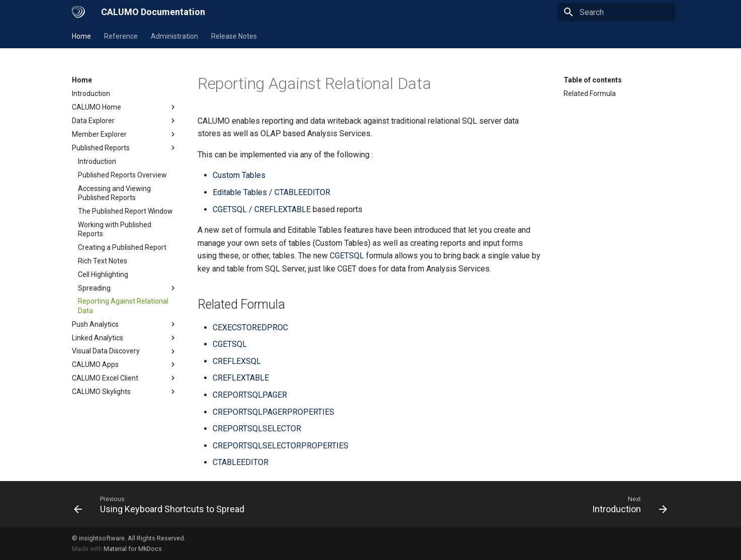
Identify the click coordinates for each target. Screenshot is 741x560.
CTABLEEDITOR (302, 192)
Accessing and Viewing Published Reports (114, 193)
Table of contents (593, 80)
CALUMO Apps (125, 364)
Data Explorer (125, 121)
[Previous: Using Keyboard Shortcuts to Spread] (162, 504)
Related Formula (590, 94)
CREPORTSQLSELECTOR (257, 429)
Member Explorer (125, 134)
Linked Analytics (125, 338)
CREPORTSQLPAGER (250, 395)
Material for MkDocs (133, 549)
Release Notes (234, 36)
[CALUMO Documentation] (78, 12)
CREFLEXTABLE (283, 209)
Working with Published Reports (115, 229)
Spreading (128, 288)
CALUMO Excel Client (125, 378)
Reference (121, 36)
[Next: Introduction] (627, 504)
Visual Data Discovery (125, 351)
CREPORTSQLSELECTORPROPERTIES (281, 446)
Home (81, 36)
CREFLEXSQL (237, 361)
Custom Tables (239, 175)
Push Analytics (125, 324)
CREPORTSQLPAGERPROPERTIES (273, 412)
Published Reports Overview (122, 175)
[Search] (616, 12)
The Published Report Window (125, 211)
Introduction (91, 94)
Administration (174, 36)
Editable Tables (240, 192)
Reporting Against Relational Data (123, 306)
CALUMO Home (125, 107)
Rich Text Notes (103, 261)
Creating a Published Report (122, 247)
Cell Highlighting (103, 274)
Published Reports (125, 148)
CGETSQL (230, 209)
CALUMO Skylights (125, 392)
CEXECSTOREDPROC (250, 328)
